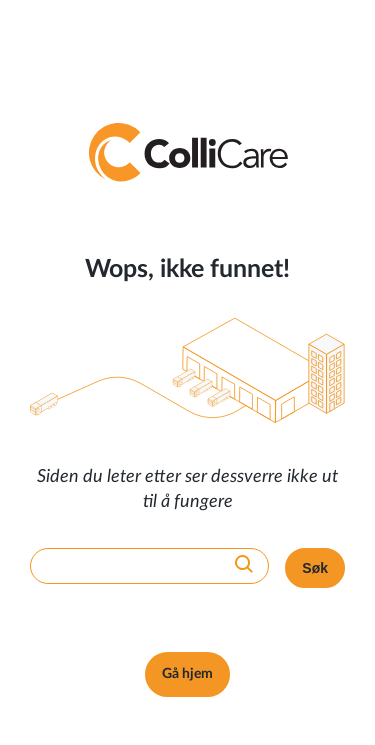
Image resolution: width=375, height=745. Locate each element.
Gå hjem (187, 674)
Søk (315, 568)
